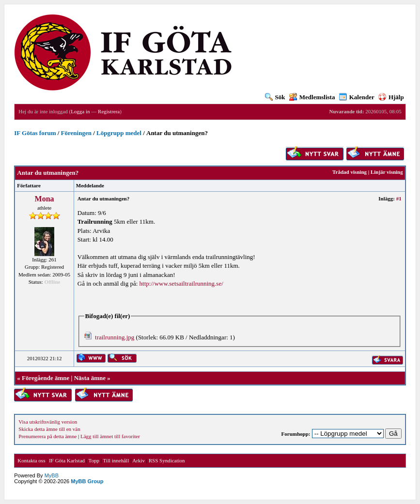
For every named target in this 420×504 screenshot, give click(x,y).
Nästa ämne (90, 378)
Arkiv (139, 460)
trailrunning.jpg (115, 337)
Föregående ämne (46, 378)
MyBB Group (87, 481)
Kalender (357, 97)
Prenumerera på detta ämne (47, 436)
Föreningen (76, 133)
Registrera (109, 111)
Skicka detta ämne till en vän (49, 429)
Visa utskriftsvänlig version (48, 422)
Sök (275, 97)
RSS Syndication (167, 460)
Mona (45, 199)
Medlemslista (312, 97)
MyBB (52, 475)
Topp (94, 460)
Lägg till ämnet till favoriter (110, 436)
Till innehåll (116, 460)
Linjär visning (387, 172)
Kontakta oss (31, 460)
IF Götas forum (35, 133)
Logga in (80, 111)
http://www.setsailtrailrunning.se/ (181, 283)
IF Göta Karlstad (67, 460)
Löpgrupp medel (119, 133)
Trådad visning (350, 172)
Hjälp (391, 97)
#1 (399, 199)
